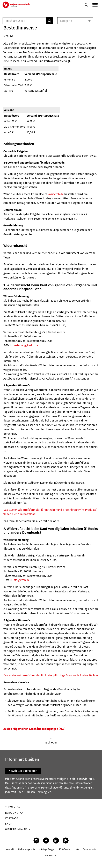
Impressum (51, 856)
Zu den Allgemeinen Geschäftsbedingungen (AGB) (34, 729)
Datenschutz (89, 849)
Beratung (12, 813)
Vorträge (12, 818)
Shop (9, 824)
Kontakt (10, 849)
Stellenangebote (27, 849)
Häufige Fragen (47, 849)
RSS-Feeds (64, 849)
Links (76, 849)
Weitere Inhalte (16, 829)
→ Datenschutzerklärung (53, 788)
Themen (10, 807)
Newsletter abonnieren (23, 771)
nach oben (51, 741)
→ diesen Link (32, 792)
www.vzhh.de (56, 194)
